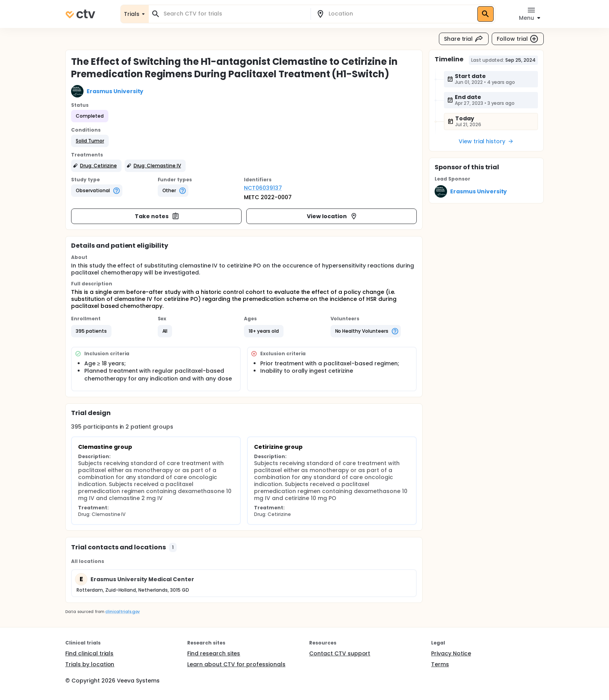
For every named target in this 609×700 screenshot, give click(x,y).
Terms (440, 664)
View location (332, 216)
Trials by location (90, 664)
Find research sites (214, 653)
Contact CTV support (340, 653)
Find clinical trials (89, 653)
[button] (90, 141)
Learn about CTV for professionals (236, 664)
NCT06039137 (263, 188)
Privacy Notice (451, 653)
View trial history (486, 141)
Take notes (157, 216)
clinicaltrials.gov (122, 612)
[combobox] (234, 14)
